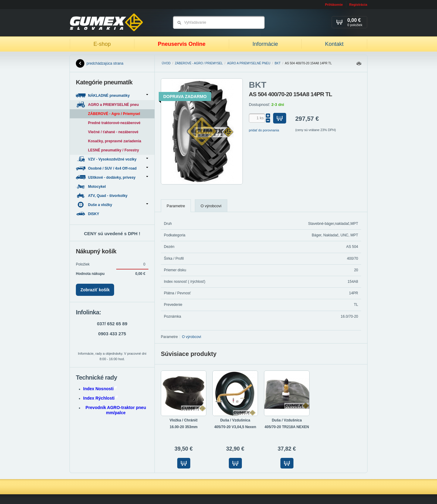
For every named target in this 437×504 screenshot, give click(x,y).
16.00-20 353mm (184, 427)
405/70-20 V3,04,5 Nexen (235, 427)
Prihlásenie (334, 5)
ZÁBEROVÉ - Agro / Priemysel (199, 63)
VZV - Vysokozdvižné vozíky (112, 159)
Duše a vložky (112, 205)
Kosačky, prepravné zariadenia (115, 141)
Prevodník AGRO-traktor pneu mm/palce (116, 410)
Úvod (166, 63)
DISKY (88, 214)
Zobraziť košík (95, 290)
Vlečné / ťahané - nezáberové (113, 132)
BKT (278, 63)
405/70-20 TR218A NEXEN (287, 427)
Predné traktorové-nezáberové (114, 123)
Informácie (265, 44)
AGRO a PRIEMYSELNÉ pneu (249, 63)
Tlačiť (359, 65)
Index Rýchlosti (100, 398)
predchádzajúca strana (100, 63)
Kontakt (334, 44)
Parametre (176, 206)
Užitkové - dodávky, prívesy (112, 177)
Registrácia (358, 5)
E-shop (102, 44)
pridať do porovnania (264, 130)
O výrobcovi (211, 206)
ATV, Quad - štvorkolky (102, 196)
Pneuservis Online (182, 44)
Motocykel (91, 186)
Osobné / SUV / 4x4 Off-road (112, 168)
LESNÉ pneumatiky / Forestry (113, 150)
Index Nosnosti (100, 389)
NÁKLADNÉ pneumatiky (112, 95)
